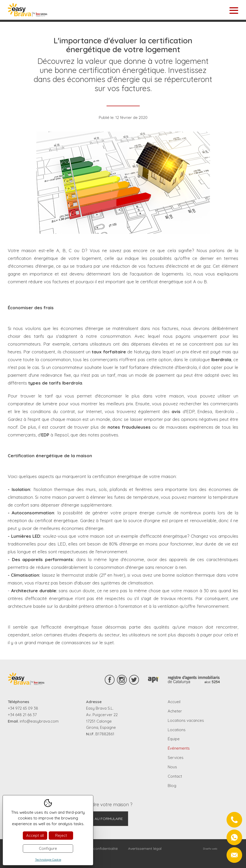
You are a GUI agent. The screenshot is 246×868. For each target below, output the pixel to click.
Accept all (35, 835)
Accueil (174, 702)
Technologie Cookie (48, 860)
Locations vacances (186, 720)
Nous (172, 767)
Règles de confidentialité (97, 849)
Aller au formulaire (103, 819)
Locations (177, 730)
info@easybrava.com (39, 721)
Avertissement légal (145, 849)
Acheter (175, 711)
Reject (61, 835)
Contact (175, 776)
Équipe (174, 739)
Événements (179, 748)
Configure (48, 848)
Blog (172, 786)
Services (176, 758)
